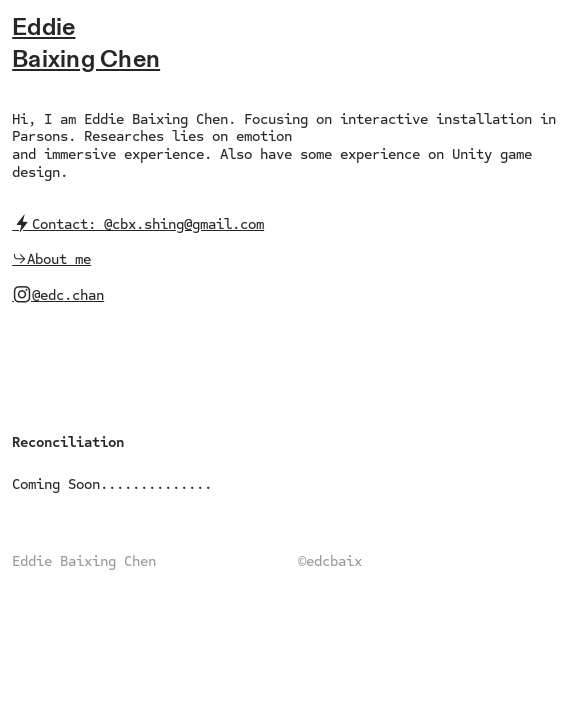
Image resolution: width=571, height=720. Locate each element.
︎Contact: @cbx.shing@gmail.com (138, 224)
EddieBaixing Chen (86, 43)
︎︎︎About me (51, 259)
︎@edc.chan (58, 295)
